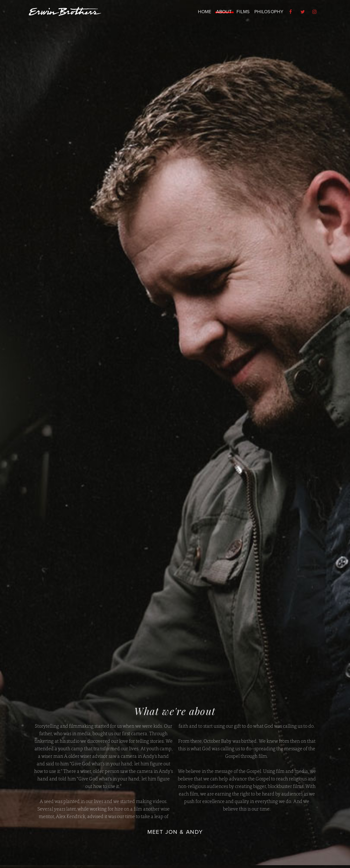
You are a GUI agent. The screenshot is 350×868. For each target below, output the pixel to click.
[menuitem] (291, 12)
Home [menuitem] (205, 12)
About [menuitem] (224, 12)
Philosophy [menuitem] (269, 12)
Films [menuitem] (243, 12)
